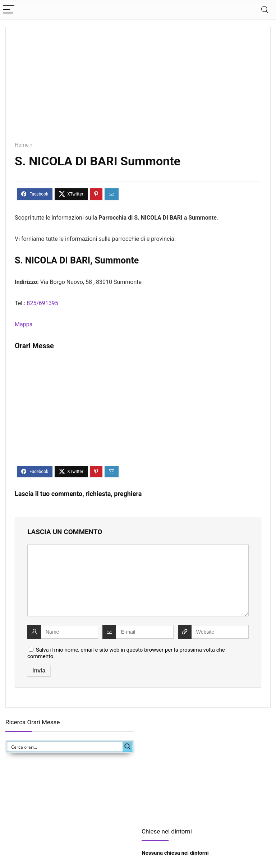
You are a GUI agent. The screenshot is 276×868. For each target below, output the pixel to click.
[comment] (138, 580)
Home (22, 145)
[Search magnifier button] (128, 747)
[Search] (265, 10)
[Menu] (9, 10)
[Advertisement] (138, 89)
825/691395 (42, 303)
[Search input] (65, 747)
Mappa (24, 324)
